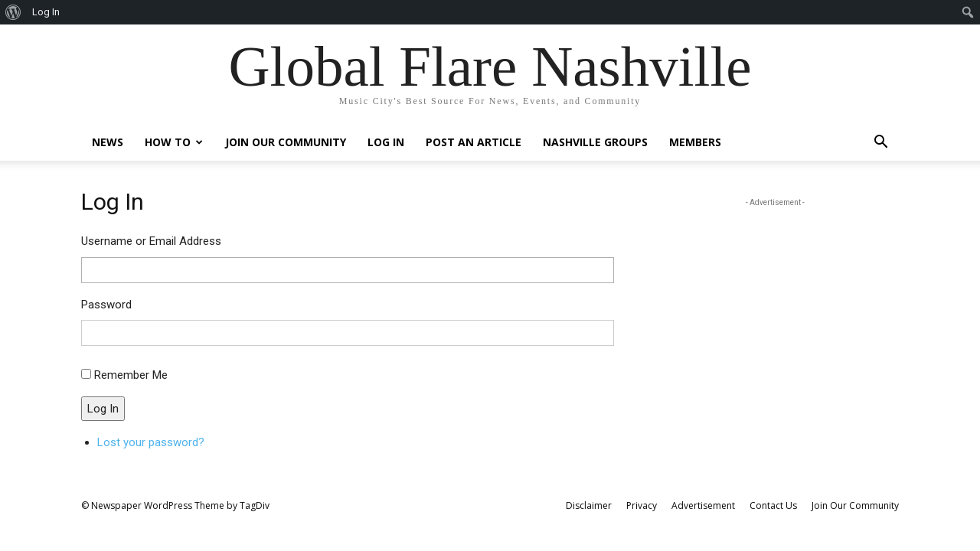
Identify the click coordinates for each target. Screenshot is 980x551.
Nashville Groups (595, 142)
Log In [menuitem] (46, 12)
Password (106, 305)
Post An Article (474, 142)
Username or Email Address (151, 241)
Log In (386, 142)
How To (174, 142)
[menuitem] (13, 12)
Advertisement (703, 505)
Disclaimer (589, 505)
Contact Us (773, 505)
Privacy (642, 505)
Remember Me (131, 375)
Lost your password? (151, 442)
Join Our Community (286, 142)
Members (695, 142)
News (108, 142)
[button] (880, 143)
